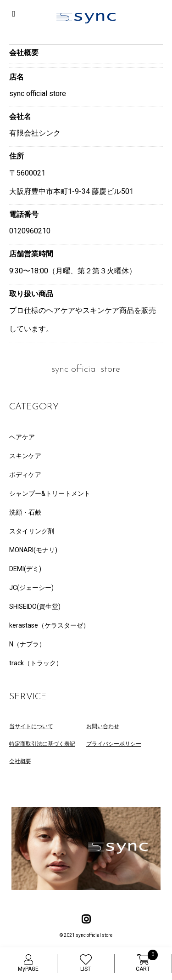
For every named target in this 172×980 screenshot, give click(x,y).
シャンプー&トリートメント (50, 493)
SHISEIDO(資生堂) (35, 606)
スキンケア (25, 456)
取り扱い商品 (31, 294)
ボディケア (25, 475)
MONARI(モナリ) (33, 550)
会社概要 (20, 761)
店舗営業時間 (31, 254)
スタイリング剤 (32, 531)
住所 (17, 156)
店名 (17, 77)
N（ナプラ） (27, 644)
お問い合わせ (103, 726)
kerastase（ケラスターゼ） (49, 625)
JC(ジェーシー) (31, 588)
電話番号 (24, 214)
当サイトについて (31, 726)
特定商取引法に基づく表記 (42, 744)
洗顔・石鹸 (25, 512)
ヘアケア (22, 437)
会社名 (20, 116)
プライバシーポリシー (114, 744)
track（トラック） (36, 663)
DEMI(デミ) (25, 569)
